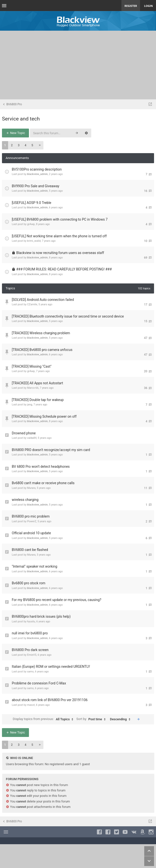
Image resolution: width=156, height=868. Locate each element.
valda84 (32, 438)
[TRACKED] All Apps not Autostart (37, 383)
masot (31, 705)
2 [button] (12, 145)
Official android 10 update (31, 533)
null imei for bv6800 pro (30, 633)
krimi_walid (34, 241)
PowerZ (32, 521)
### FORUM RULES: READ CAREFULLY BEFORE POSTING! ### (64, 269)
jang (30, 405)
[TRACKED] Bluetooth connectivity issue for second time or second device (68, 316)
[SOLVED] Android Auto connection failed (43, 300)
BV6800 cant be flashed (30, 550)
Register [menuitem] (131, 6)
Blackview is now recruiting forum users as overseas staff (60, 253)
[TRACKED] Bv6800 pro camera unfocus (42, 350)
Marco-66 (33, 388)
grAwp (31, 224)
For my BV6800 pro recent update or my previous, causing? (57, 600)
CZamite (32, 304)
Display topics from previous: (44, 719)
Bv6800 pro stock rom (29, 583)
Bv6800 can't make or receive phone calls (43, 483)
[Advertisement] (78, 65)
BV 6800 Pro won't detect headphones (41, 467)
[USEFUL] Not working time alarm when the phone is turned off (59, 236)
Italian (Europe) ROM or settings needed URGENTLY (51, 667)
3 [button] (19, 145)
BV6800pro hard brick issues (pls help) (41, 616)
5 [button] (32, 145)
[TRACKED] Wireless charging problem (41, 333)
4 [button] (25, 145)
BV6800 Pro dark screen (30, 650)
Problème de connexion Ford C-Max (39, 683)
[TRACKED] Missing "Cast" (32, 366)
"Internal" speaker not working (34, 566)
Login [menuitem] (148, 6)
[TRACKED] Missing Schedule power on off (44, 416)
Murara (31, 488)
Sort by (92, 719)
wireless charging (25, 500)
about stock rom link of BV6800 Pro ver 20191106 (50, 700)
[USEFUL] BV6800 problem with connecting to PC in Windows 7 (60, 219)
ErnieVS (32, 655)
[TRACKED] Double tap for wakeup (38, 400)
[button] (40, 145)
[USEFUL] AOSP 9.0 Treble (32, 203)
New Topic (15, 133)
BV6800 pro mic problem (31, 516)
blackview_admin (37, 174)
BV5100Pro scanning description (37, 169)
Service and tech (21, 119)
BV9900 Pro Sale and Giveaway (36, 186)
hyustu (31, 621)
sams (30, 672)
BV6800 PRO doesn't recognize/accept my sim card (51, 450)
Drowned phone (24, 433)
